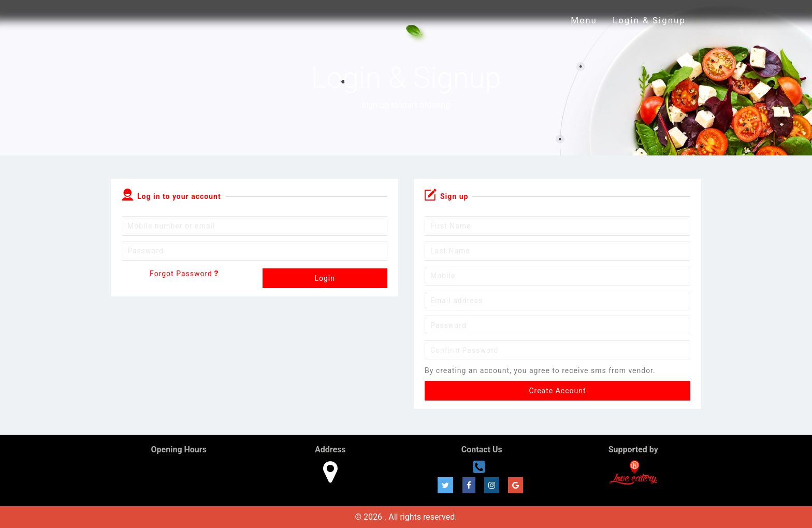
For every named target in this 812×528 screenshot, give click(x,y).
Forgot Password (184, 274)
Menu (584, 20)
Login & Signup (649, 20)
